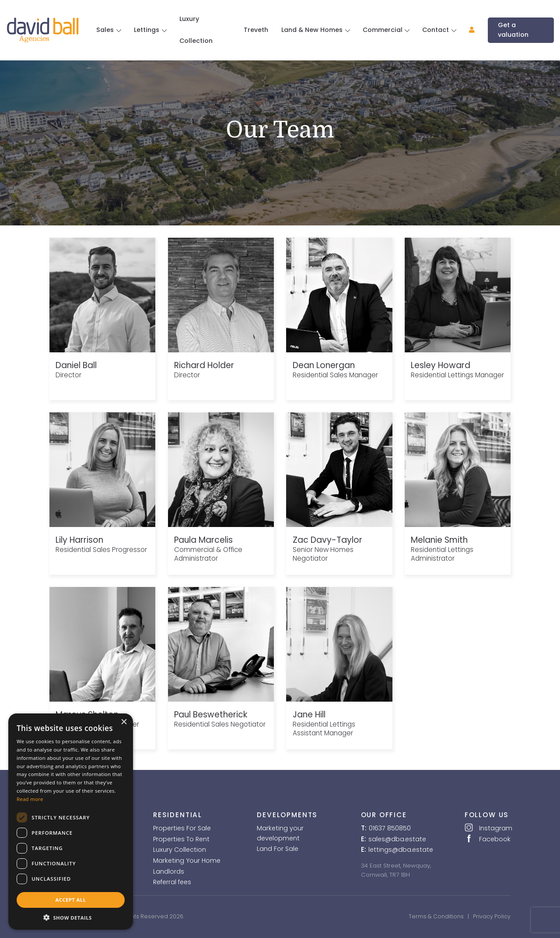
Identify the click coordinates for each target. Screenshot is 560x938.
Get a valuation (513, 30)
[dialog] (71, 822)
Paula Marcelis (203, 540)
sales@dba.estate (397, 839)
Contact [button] (436, 30)
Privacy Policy (492, 916)
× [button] (124, 722)
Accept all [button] (71, 900)
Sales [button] (106, 30)
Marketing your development (280, 833)
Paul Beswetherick (211, 715)
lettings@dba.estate (401, 850)
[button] (468, 30)
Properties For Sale (182, 828)
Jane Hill (309, 715)
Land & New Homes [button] (313, 30)
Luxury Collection (196, 30)
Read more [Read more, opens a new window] (30, 799)
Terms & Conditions (436, 916)
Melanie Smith (439, 540)
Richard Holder (204, 365)
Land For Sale (278, 849)
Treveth (256, 30)
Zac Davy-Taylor (327, 540)
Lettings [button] (147, 30)
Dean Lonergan (324, 365)
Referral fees (172, 882)
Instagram (488, 828)
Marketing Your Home (187, 861)
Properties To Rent (181, 839)
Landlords (169, 871)
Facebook (488, 839)
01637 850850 (390, 828)
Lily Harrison (79, 540)
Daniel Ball (76, 365)
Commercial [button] (383, 30)
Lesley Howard (441, 365)
